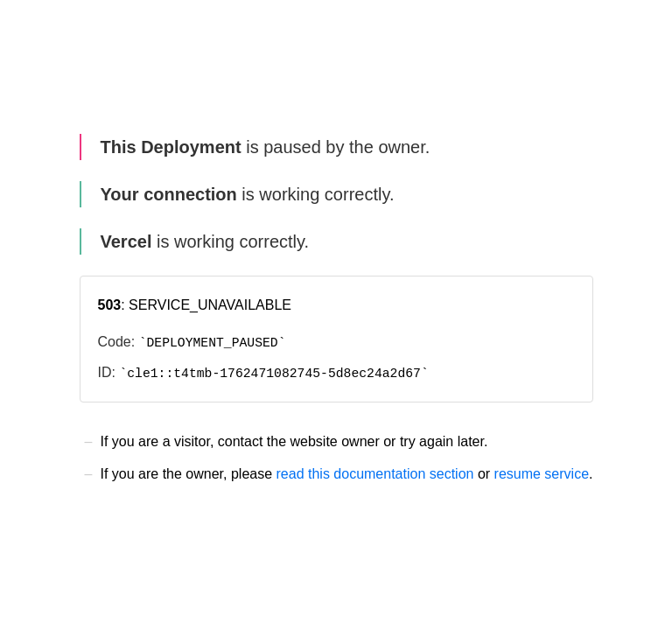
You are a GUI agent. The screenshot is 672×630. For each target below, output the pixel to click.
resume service (542, 474)
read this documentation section (375, 474)
